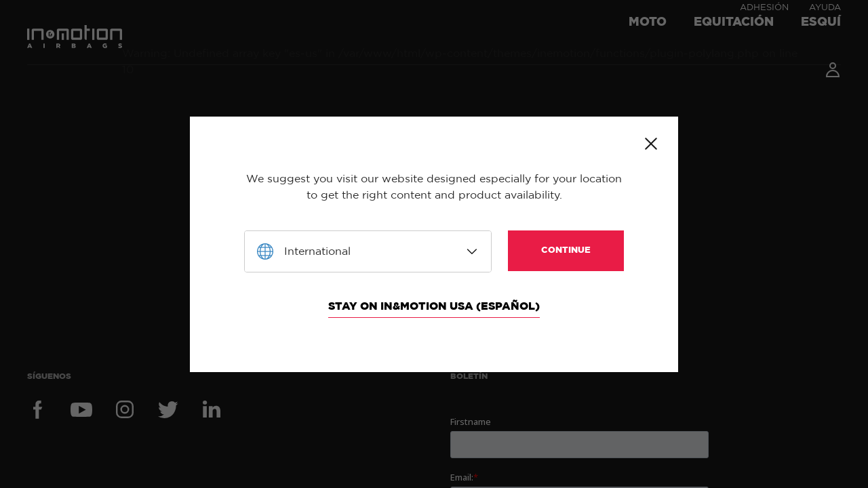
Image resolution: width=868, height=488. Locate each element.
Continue (566, 250)
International (317, 251)
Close (651, 144)
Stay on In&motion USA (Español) (434, 306)
